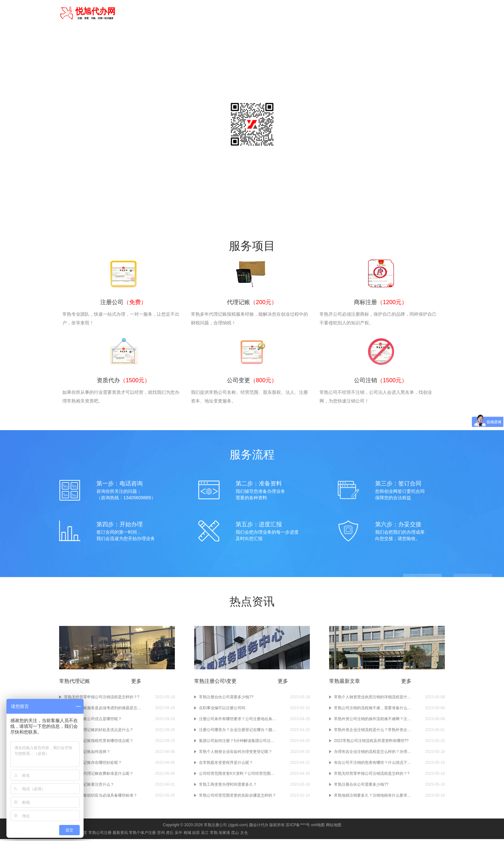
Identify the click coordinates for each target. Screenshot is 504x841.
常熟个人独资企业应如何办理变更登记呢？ (236, 754)
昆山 (235, 835)
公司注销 (357, 14)
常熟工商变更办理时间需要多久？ (228, 786)
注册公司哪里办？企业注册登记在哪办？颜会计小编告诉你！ (238, 732)
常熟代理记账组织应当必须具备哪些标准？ (101, 797)
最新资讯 (120, 835)
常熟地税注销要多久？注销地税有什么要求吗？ (373, 797)
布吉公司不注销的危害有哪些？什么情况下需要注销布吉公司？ (373, 764)
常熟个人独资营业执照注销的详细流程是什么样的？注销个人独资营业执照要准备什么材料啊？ (373, 699)
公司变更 (335, 14)
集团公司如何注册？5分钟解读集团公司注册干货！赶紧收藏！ (238, 743)
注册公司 (245, 14)
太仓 (244, 835)
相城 (187, 835)
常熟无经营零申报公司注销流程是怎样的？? (102, 699)
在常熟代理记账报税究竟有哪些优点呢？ (99, 743)
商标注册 (290, 14)
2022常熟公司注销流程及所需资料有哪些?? (371, 743)
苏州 (161, 835)
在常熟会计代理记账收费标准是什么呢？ (99, 775)
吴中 (178, 835)
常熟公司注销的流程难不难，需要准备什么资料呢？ (373, 710)
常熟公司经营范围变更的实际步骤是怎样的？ (238, 797)
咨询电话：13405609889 (252, 158)
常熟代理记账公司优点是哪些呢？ (93, 721)
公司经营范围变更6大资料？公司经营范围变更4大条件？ (238, 775)
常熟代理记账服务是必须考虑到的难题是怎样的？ (103, 710)
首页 (227, 14)
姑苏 (196, 835)
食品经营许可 (407, 14)
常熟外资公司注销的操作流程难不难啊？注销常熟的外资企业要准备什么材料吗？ (373, 721)
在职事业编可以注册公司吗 (222, 710)
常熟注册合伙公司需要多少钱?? (226, 699)
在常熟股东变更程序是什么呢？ (226, 764)
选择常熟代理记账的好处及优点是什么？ (99, 732)
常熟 (124, 13)
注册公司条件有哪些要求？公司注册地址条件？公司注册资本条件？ (238, 721)
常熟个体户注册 (142, 835)
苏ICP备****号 (298, 827)
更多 (136, 683)
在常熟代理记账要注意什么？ (89, 786)
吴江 (205, 835)
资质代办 (312, 14)
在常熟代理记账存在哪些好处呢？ (93, 764)
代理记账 (267, 14)
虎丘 (170, 835)
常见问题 (434, 14)
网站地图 (334, 827)
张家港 (224, 835)
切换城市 (142, 13)
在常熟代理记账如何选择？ (87, 754)
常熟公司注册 (100, 835)
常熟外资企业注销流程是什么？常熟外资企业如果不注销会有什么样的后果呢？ (373, 732)
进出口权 (380, 14)
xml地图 (318, 827)
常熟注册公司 (215, 827)
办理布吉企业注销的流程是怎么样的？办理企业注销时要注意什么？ (373, 754)
